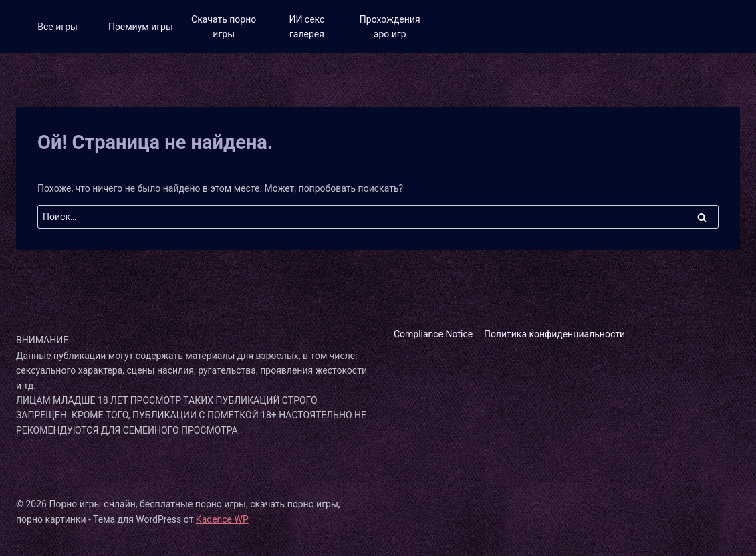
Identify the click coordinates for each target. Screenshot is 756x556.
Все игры (57, 27)
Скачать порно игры (224, 27)
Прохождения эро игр (390, 27)
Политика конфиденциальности (554, 334)
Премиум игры (141, 27)
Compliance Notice (433, 334)
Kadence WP (222, 519)
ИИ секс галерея (306, 27)
